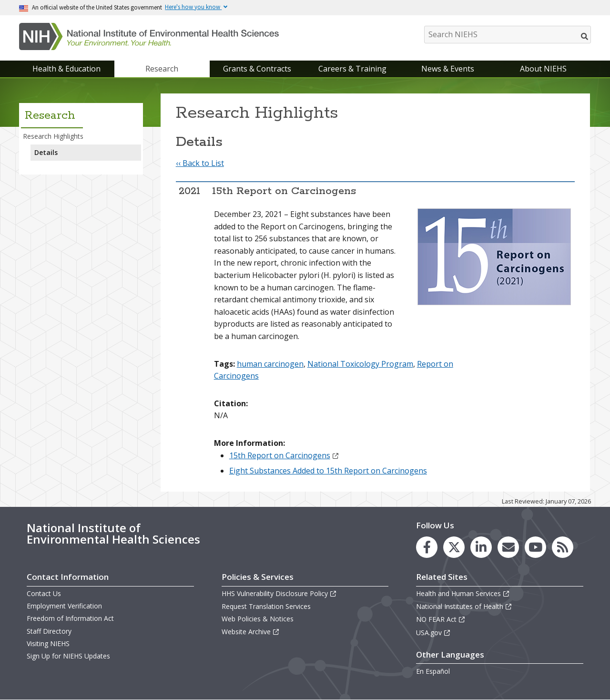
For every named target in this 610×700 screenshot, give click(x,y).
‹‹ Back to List (200, 163)
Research (162, 69)
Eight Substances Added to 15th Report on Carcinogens (328, 471)
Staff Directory (49, 631)
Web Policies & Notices (258, 619)
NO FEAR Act (441, 619)
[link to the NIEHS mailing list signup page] (508, 547)
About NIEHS (543, 69)
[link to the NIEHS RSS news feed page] (563, 547)
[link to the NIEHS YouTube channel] (535, 547)
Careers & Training (352, 69)
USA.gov (433, 633)
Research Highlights (53, 136)
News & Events (448, 69)
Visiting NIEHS (48, 643)
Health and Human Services (463, 593)
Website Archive (251, 632)
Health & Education (66, 69)
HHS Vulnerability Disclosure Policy (279, 593)
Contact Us (44, 593)
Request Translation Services (266, 606)
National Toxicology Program (360, 364)
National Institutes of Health (464, 606)
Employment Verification (64, 606)
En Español (433, 671)
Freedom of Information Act (70, 618)
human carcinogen (270, 364)
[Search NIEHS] (508, 35)
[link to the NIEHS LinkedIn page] (481, 547)
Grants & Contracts (257, 69)
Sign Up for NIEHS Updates (68, 656)
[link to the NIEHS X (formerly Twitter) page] (454, 547)
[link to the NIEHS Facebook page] (427, 547)
